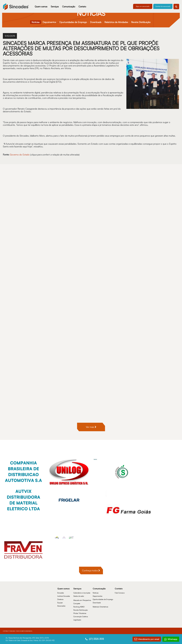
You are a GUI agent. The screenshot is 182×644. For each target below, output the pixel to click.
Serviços (55, 7)
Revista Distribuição (141, 22)
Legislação (77, 620)
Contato (82, 7)
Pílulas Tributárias (80, 613)
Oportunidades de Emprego (73, 22)
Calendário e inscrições (82, 593)
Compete (77, 603)
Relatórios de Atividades (116, 22)
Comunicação (69, 7)
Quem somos (41, 7)
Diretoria (60, 599)
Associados (61, 606)
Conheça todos (91, 570)
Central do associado (163, 6)
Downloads (96, 22)
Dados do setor (79, 596)
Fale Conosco (120, 593)
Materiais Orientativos (100, 607)
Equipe (60, 603)
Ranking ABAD (79, 607)
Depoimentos (49, 22)
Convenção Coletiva (81, 617)
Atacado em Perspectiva (82, 600)
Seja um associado (143, 6)
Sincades (61, 593)
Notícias (36, 22)
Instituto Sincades (64, 596)
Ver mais (91, 427)
